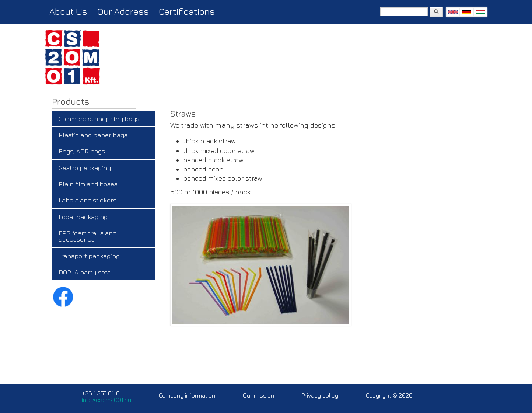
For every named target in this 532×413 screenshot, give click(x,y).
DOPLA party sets (85, 272)
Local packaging (83, 217)
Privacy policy (320, 395)
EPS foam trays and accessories (87, 236)
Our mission (258, 395)
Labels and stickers (87, 200)
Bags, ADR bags (82, 151)
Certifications (187, 11)
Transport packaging (89, 256)
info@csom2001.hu (106, 400)
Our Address (123, 11)
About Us (68, 11)
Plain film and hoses (88, 184)
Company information (187, 395)
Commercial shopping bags (99, 119)
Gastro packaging (85, 168)
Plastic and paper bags (93, 135)
